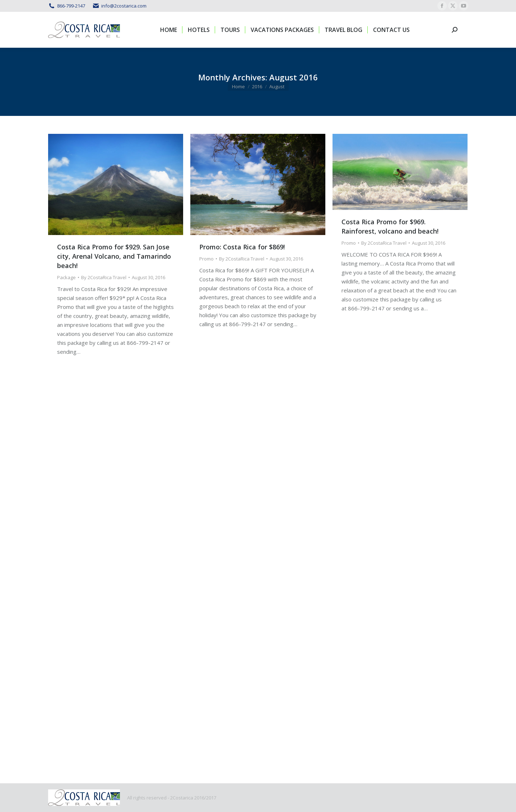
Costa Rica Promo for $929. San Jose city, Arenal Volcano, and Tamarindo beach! (114, 256)
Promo (206, 259)
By (104, 277)
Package (66, 277)
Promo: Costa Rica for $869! (242, 247)
